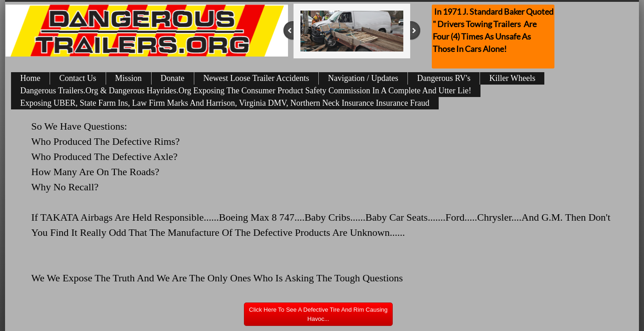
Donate (173, 78)
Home (30, 78)
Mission (129, 78)
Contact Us (78, 78)
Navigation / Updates (363, 78)
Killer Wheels (512, 78)
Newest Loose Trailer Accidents (256, 78)
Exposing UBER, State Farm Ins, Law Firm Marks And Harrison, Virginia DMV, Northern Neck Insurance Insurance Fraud (225, 103)
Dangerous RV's (444, 78)
